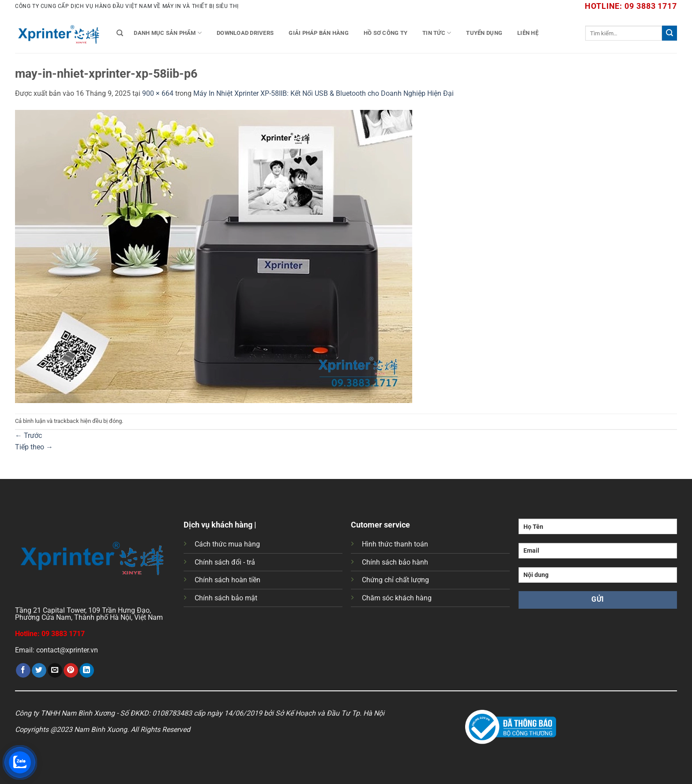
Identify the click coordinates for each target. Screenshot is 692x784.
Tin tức (437, 33)
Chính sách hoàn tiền (228, 580)
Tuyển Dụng (484, 33)
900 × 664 (158, 93)
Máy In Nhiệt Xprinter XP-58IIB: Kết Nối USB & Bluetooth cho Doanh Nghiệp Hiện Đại (323, 93)
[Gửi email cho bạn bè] (55, 671)
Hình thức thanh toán (395, 544)
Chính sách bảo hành (395, 562)
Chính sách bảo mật (226, 598)
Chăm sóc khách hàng (397, 598)
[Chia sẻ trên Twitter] (39, 671)
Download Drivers (245, 33)
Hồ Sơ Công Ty (385, 33)
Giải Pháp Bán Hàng (319, 33)
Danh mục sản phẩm (168, 33)
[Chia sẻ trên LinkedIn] (87, 671)
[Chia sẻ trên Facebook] (23, 671)
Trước (28, 435)
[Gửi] (669, 33)
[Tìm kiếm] (120, 33)
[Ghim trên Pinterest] (71, 671)
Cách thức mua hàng (227, 544)
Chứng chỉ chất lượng (395, 580)
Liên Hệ (528, 33)
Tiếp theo (34, 447)
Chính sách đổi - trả (225, 562)
